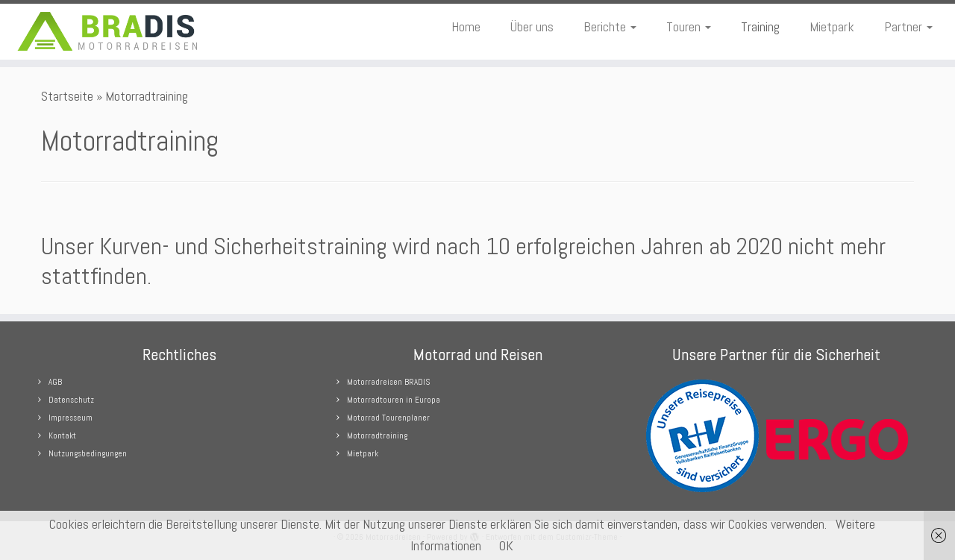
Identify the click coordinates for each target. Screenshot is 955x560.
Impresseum (71, 418)
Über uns (532, 26)
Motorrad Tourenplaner (388, 418)
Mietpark (832, 26)
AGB (55, 382)
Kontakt (62, 435)
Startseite (67, 96)
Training (760, 26)
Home (466, 26)
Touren (689, 26)
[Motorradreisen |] (110, 32)
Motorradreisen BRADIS (388, 382)
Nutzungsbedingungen (88, 453)
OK (506, 545)
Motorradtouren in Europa (394, 400)
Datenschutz (71, 400)
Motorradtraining (377, 435)
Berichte (610, 26)
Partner (908, 26)
